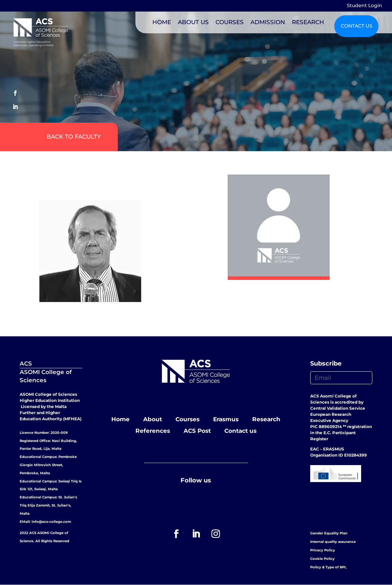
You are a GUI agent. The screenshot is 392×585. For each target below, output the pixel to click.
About (153, 419)
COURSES (230, 22)
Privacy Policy (323, 550)
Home (120, 419)
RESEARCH (308, 22)
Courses (188, 419)
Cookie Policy (322, 559)
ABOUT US (193, 22)
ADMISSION (268, 22)
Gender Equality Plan (329, 533)
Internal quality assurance (333, 542)
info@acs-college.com (51, 522)
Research (266, 419)
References (153, 431)
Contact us (240, 431)
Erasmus (226, 419)
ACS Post (197, 431)
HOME (162, 22)
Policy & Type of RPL (328, 567)
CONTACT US (357, 26)
